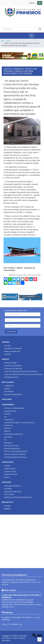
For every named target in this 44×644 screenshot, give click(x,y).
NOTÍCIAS (7, 466)
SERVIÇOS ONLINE (10, 363)
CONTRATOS (9, 425)
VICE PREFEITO (9, 392)
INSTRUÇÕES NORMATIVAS (13, 434)
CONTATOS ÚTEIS (10, 472)
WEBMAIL (7, 509)
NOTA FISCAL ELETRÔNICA (13, 366)
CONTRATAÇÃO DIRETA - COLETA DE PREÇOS (20, 423)
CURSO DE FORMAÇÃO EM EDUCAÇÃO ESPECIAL (21, 371)
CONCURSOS (9, 420)
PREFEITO (7, 389)
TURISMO (7, 354)
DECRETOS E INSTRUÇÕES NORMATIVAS (18, 497)
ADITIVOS (7, 414)
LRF (5, 440)
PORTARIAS (8, 443)
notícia (8, 41)
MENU (32, 3)
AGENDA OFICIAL (10, 469)
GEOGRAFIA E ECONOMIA (13, 348)
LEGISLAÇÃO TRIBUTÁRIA (13, 492)
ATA (5, 417)
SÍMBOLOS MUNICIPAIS (12, 351)
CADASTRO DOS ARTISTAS (13, 369)
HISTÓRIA (7, 346)
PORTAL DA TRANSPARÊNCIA (14, 408)
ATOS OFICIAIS (9, 494)
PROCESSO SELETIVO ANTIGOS (15, 454)
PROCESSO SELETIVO (11, 446)
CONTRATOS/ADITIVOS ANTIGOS (15, 457)
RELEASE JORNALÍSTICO (12, 449)
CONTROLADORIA (10, 411)
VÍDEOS (7, 477)
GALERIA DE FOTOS (11, 474)
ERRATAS (7, 431)
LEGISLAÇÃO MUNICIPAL (12, 486)
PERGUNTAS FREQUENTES (13, 394)
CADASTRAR (11, 332)
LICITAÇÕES (8, 437)
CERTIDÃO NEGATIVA (11, 377)
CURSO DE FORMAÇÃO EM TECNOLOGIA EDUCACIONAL (23, 374)
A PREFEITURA (9, 386)
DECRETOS (8, 428)
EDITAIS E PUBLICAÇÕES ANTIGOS (16, 451)
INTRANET (8, 506)
